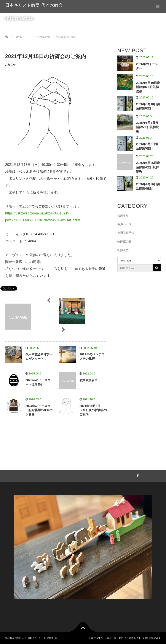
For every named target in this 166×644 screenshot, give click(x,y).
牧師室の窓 (124, 241)
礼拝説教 (123, 250)
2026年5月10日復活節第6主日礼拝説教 (148, 87)
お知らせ (10, 65)
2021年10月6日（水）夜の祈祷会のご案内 (93, 410)
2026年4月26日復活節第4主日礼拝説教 (148, 167)
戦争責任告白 (89, 380)
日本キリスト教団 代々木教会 (34, 5)
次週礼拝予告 (126, 233)
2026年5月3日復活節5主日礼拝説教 (147, 127)
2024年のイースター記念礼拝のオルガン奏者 (39, 410)
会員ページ (124, 224)
